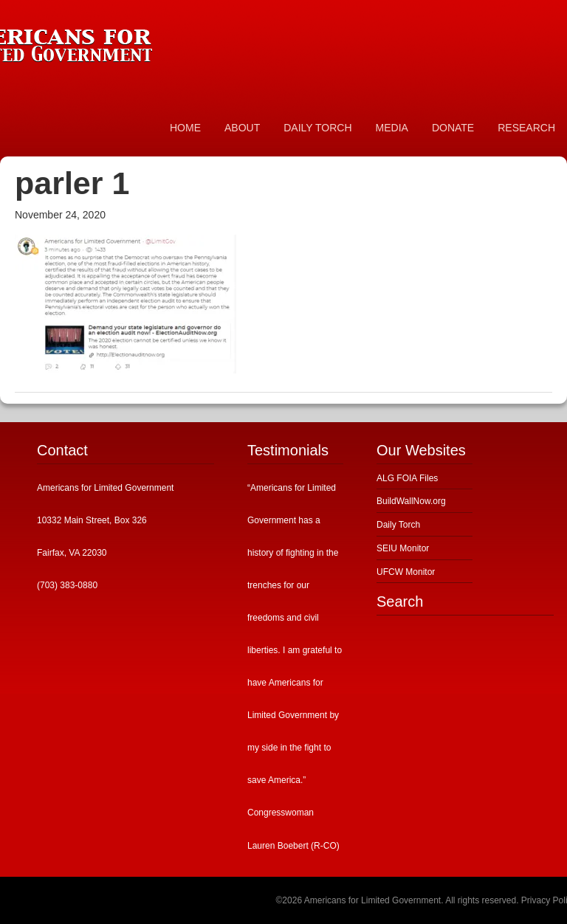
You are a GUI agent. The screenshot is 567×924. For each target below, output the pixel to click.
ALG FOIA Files (407, 478)
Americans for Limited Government (111, 41)
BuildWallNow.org (411, 501)
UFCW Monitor (406, 572)
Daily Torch (398, 525)
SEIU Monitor (403, 548)
